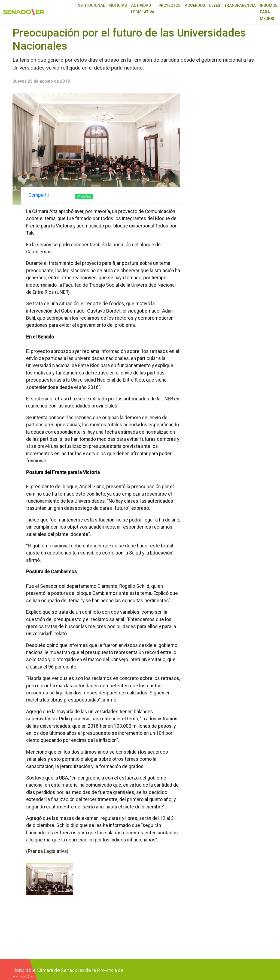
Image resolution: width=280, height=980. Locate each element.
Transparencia (240, 6)
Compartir (39, 195)
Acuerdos (195, 6)
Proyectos (170, 6)
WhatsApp (84, 196)
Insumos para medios (269, 12)
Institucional (91, 6)
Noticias (118, 6)
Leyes (215, 6)
